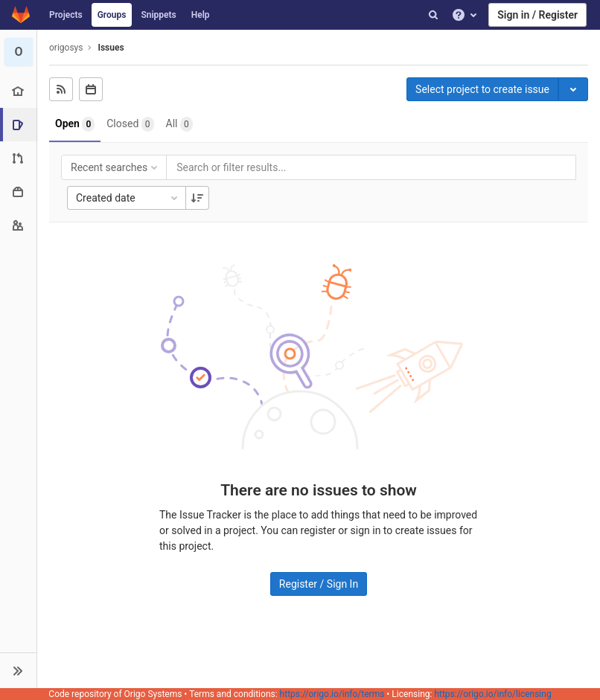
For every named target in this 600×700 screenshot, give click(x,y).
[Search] (433, 15)
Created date (128, 198)
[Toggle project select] (573, 89)
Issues (111, 48)
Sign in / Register (537, 15)
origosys (66, 48)
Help (201, 15)
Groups (112, 15)
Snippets (158, 15)
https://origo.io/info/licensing (492, 694)
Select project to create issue (482, 89)
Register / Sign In (319, 584)
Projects (66, 15)
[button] (18, 670)
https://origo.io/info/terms (332, 694)
